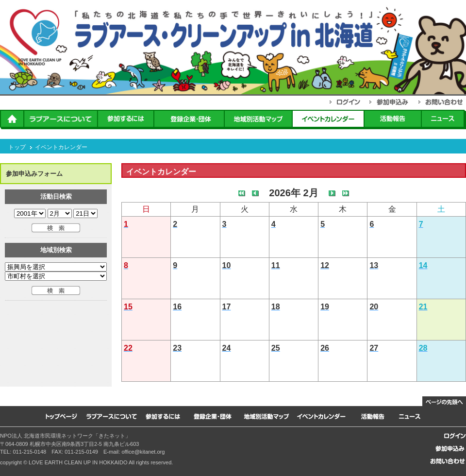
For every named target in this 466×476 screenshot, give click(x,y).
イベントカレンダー (61, 147)
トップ (17, 147)
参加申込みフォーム (34, 174)
